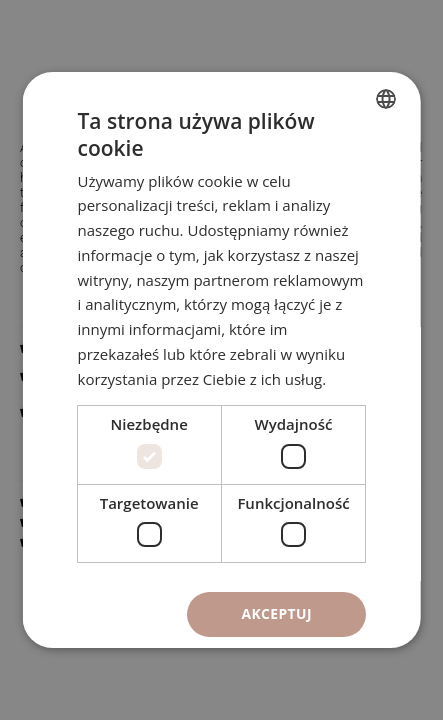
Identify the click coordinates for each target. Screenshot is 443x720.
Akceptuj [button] (276, 613)
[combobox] (386, 99)
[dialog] (221, 360)
